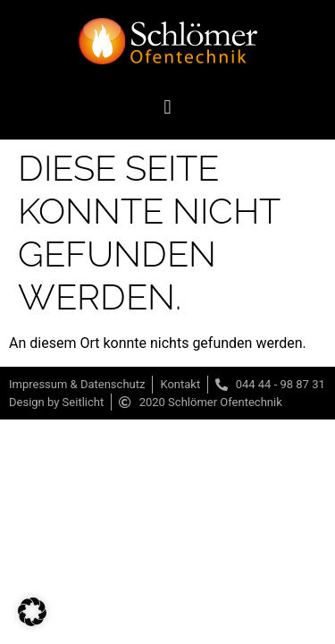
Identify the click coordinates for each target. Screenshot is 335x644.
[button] (167, 107)
